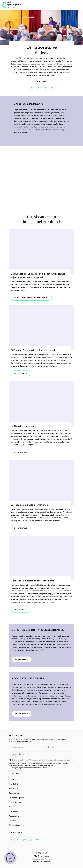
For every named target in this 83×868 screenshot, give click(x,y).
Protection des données (42, 859)
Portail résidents (16, 802)
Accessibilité (14, 816)
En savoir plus (21, 373)
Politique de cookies (42, 862)
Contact (12, 779)
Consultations (14, 825)
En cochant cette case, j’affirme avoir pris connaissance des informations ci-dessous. (43, 760)
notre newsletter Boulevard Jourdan (21, 742)
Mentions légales (42, 856)
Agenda (12, 807)
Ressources (14, 788)
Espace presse (15, 793)
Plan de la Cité (15, 784)
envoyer (16, 773)
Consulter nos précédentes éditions (31, 298)
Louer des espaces (16, 798)
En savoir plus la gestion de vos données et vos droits (28, 768)
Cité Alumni (13, 811)
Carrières (13, 821)
